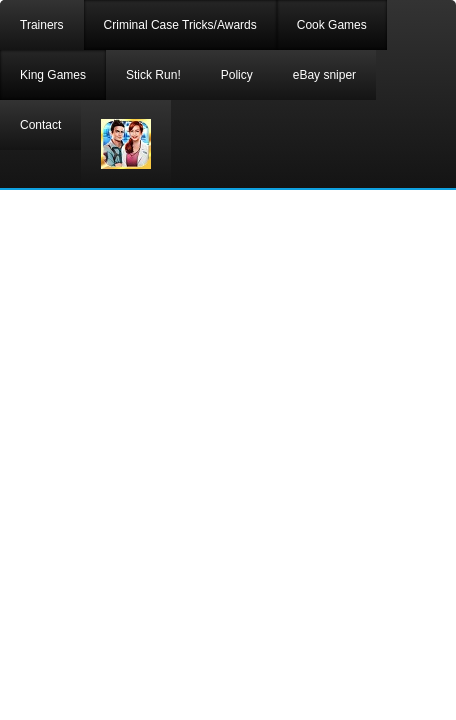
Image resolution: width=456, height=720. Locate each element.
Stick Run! (153, 75)
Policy (237, 75)
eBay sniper (324, 75)
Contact (40, 125)
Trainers (42, 25)
